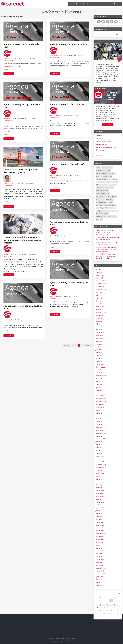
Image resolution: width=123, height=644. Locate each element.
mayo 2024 (99, 327)
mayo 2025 (99, 298)
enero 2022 (99, 396)
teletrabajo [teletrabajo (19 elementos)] (112, 211)
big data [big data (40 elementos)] (105, 168)
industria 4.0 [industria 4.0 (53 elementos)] (113, 185)
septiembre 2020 (101, 439)
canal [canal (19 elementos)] (110, 168)
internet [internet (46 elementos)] (111, 188)
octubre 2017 (100, 537)
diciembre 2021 (100, 399)
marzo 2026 (99, 272)
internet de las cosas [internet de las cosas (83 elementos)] (102, 191)
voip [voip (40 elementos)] (110, 217)
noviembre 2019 (101, 465)
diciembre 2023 (101, 338)
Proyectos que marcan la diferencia (109, 4)
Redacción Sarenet (10, 58)
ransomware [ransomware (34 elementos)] (110, 199)
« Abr (97, 617)
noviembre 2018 (101, 499)
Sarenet (67, 641)
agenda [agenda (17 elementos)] (98, 168)
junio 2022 (99, 381)
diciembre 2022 (101, 367)
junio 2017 (99, 548)
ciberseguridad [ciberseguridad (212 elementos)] (101, 170)
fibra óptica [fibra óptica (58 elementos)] (108, 182)
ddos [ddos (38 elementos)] (110, 176)
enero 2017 (99, 562)
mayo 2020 (99, 448)
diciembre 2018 (100, 496)
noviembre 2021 (101, 402)
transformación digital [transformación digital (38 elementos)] (102, 214)
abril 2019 (99, 485)
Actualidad (73, 4)
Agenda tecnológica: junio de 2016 (67, 164)
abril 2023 (99, 358)
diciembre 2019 (100, 462)
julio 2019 (99, 476)
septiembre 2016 (101, 574)
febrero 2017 (100, 560)
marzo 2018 (99, 522)
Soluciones (91, 4)
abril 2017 (99, 554)
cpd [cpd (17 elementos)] (97, 176)
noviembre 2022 (101, 370)
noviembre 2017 (101, 534)
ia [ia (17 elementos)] (100, 185)
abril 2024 (99, 330)
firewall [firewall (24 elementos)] (115, 182)
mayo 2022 (99, 384)
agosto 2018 (100, 508)
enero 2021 (99, 427)
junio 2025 (99, 295)
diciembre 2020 (101, 430)
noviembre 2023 (101, 341)
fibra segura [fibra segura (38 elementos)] (100, 182)
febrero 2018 (100, 525)
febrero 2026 (100, 275)
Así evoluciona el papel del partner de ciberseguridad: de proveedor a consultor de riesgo (107, 249)
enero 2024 (99, 335)
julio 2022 (99, 379)
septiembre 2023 (101, 347)
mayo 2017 (99, 551)
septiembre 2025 (101, 290)
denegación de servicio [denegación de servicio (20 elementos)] (103, 179)
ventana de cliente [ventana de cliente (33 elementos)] (101, 217)
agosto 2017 (100, 542)
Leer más (9, 74)
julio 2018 (99, 511)
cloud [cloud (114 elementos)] (108, 170)
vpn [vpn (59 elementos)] (97, 220)
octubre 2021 (100, 404)
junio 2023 (99, 353)
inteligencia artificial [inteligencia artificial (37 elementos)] (102, 188)
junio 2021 (99, 413)
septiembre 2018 (101, 505)
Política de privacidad (60, 638)
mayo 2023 (99, 356)
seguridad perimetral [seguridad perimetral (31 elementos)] (102, 208)
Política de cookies (71, 638)
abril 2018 (99, 519)
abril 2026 (99, 269)
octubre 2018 (100, 502)
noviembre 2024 (101, 312)
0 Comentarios (9, 60)
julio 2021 (99, 410)
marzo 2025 (99, 304)
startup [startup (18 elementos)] (98, 211)
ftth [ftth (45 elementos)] (97, 185)
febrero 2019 (100, 491)
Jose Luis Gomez (9, 184)
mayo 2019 (99, 482)
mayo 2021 (99, 416)
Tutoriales (99, 156)
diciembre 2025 (101, 281)
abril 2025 (99, 301)
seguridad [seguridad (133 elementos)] (99, 205)
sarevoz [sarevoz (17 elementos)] (110, 202)
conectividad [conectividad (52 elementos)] (112, 173)
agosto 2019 (100, 473)
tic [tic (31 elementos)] (117, 211)
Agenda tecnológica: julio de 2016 (67, 104)
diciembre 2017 (100, 531)
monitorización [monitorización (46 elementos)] (112, 196)
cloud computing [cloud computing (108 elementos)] (101, 173)
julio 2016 (99, 580)
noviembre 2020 (101, 433)
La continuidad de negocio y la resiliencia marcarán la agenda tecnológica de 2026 (105, 256)
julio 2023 (99, 350)
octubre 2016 (100, 571)
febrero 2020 (100, 456)
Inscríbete (108, 125)
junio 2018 (99, 514)
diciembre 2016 (100, 565)
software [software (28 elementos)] (112, 208)
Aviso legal (51, 638)
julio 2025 (99, 292)
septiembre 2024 (101, 318)
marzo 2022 (99, 390)
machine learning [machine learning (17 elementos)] (101, 196)
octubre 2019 (100, 468)
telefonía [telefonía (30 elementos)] (104, 211)
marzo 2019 (99, 488)
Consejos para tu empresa (104, 141)
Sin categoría (100, 150)
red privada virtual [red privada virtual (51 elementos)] (101, 202)
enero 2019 (99, 494)
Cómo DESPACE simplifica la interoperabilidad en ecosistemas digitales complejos (106, 233)
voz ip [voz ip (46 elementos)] (115, 217)
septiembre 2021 (101, 407)
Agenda (82, 4)
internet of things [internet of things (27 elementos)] (101, 194)
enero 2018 (99, 528)
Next (88, 345)
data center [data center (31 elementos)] (104, 176)
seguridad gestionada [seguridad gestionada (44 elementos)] (110, 205)
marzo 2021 (99, 422)
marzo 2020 (99, 453)
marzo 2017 (99, 557)
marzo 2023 (99, 361)
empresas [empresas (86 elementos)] (114, 179)
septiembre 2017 (101, 539)
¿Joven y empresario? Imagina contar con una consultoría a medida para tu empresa (22, 240)
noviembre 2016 (101, 568)
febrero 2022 (100, 393)
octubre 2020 (100, 436)
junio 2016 (99, 583)
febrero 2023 (100, 364)
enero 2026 (99, 278)
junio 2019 (99, 479)
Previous (67, 345)
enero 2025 (99, 310)
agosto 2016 (100, 577)
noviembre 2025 (101, 284)
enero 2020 (99, 459)
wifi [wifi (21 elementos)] (101, 220)
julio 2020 (99, 442)
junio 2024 (99, 324)
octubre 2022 (100, 373)
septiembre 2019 (101, 471)
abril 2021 (99, 419)
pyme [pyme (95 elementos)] (103, 199)
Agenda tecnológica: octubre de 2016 (69, 44)
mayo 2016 (99, 585)
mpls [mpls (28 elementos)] (98, 199)
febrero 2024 (100, 333)
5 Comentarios (9, 186)
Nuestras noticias (101, 144)
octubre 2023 (100, 344)
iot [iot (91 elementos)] (108, 194)
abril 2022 (99, 387)
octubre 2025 (100, 287)
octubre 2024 (100, 315)
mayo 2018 (99, 516)
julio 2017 (99, 545)
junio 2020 (99, 445)
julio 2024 (99, 321)
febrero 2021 (100, 425)
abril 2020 (99, 450)
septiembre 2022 (101, 376)
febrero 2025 (100, 307)
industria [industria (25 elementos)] (105, 185)
